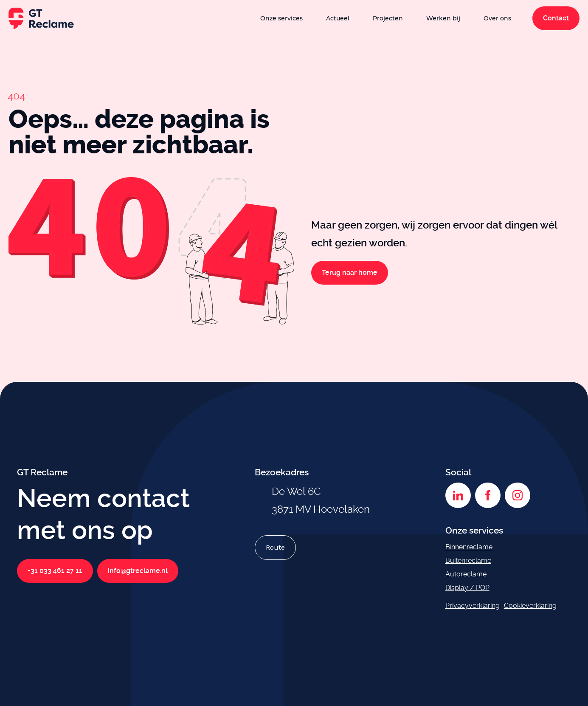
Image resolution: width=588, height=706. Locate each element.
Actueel (338, 18)
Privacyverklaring (473, 606)
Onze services (281, 18)
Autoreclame (466, 574)
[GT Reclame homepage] (41, 18)
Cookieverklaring (530, 606)
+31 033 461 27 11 (55, 571)
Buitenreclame (468, 561)
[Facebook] (488, 495)
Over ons (497, 18)
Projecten (388, 18)
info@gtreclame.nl (138, 571)
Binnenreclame (469, 547)
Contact (556, 18)
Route (275, 547)
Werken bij (443, 18)
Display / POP (467, 588)
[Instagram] (518, 495)
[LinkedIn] (458, 495)
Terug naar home (350, 273)
